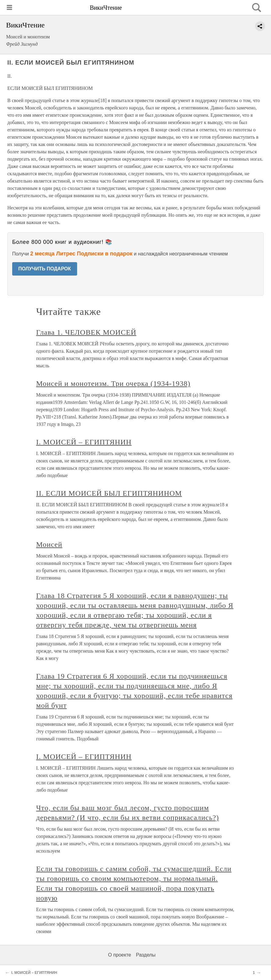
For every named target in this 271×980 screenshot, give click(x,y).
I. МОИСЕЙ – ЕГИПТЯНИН (84, 442)
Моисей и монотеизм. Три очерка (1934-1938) (113, 383)
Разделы (146, 955)
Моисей (49, 544)
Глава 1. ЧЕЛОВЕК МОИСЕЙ (86, 332)
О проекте (120, 955)
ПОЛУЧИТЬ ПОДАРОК (45, 269)
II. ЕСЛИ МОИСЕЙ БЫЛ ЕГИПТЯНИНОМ (109, 493)
